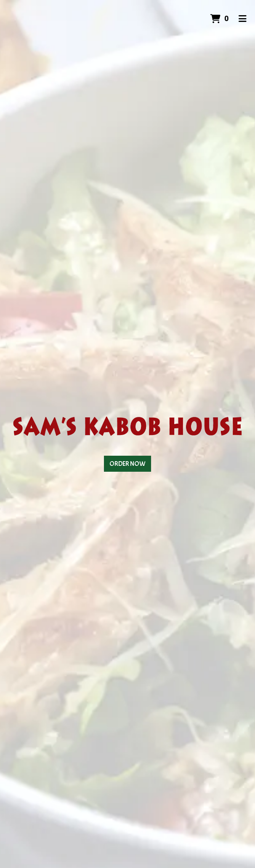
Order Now (127, 464)
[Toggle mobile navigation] (243, 19)
